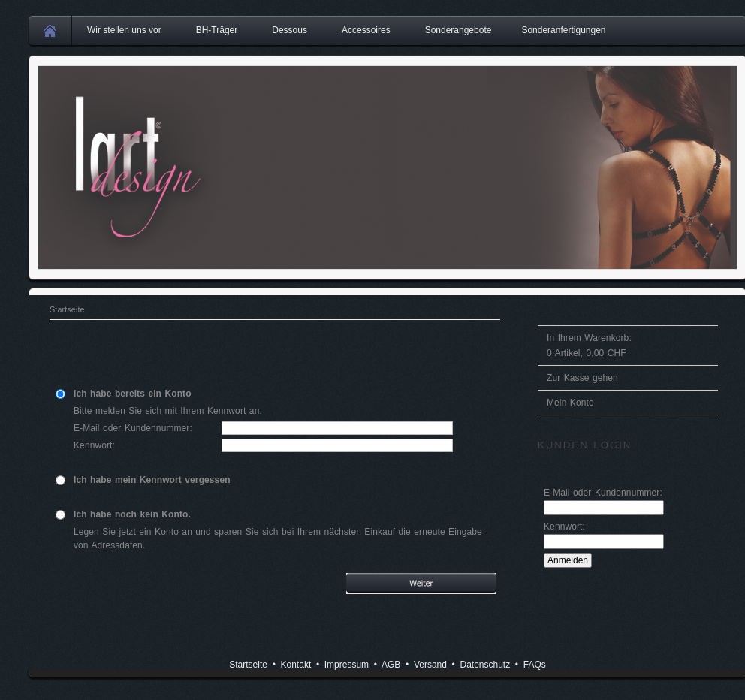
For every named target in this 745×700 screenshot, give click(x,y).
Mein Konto (570, 403)
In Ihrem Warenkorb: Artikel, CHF (589, 345)
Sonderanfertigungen (563, 30)
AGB (391, 665)
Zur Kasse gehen (582, 378)
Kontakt (296, 665)
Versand (430, 665)
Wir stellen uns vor (124, 30)
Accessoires (366, 30)
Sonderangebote (458, 30)
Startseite (67, 309)
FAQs (535, 665)
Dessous (290, 30)
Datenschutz (485, 665)
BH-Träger (217, 30)
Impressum (347, 665)
